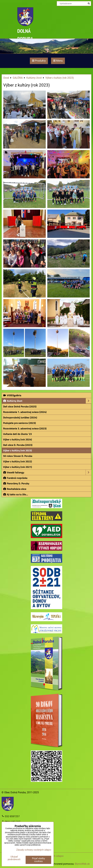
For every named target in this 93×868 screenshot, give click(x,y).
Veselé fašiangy (47, 472)
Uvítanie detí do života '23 (17, 434)
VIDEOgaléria (12, 395)
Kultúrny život (47, 401)
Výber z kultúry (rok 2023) (18, 450)
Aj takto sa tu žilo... (15, 494)
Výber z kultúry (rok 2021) (18, 467)
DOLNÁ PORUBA (25, 35)
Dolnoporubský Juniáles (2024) (20, 417)
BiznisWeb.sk (82, 864)
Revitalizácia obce (15, 489)
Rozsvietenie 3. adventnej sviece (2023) (25, 428)
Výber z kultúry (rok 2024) (18, 439)
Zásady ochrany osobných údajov (34, 850)
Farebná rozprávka (15, 478)
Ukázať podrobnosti (14, 858)
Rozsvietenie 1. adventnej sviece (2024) (25, 412)
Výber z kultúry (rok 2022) (18, 461)
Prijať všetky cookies (38, 860)
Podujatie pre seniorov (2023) (19, 423)
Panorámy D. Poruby (16, 483)
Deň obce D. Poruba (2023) (18, 445)
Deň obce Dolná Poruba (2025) (20, 406)
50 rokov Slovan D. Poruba (18, 456)
